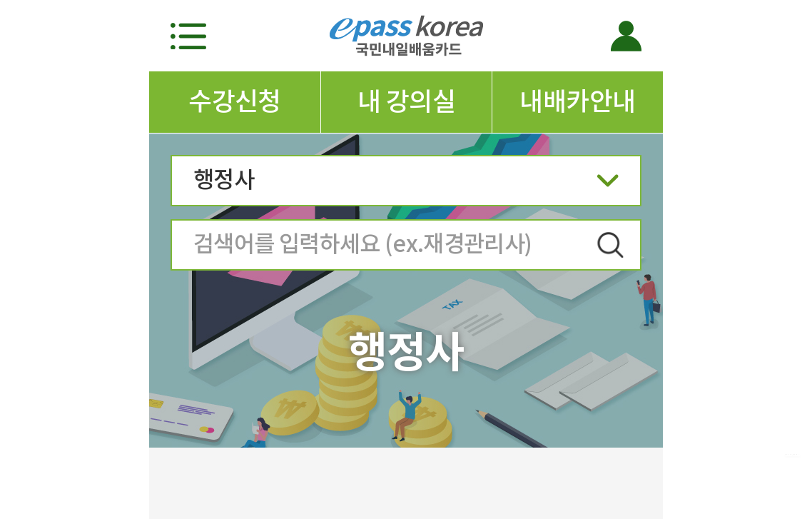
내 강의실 (406, 101)
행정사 (406, 185)
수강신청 (235, 101)
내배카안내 (577, 101)
